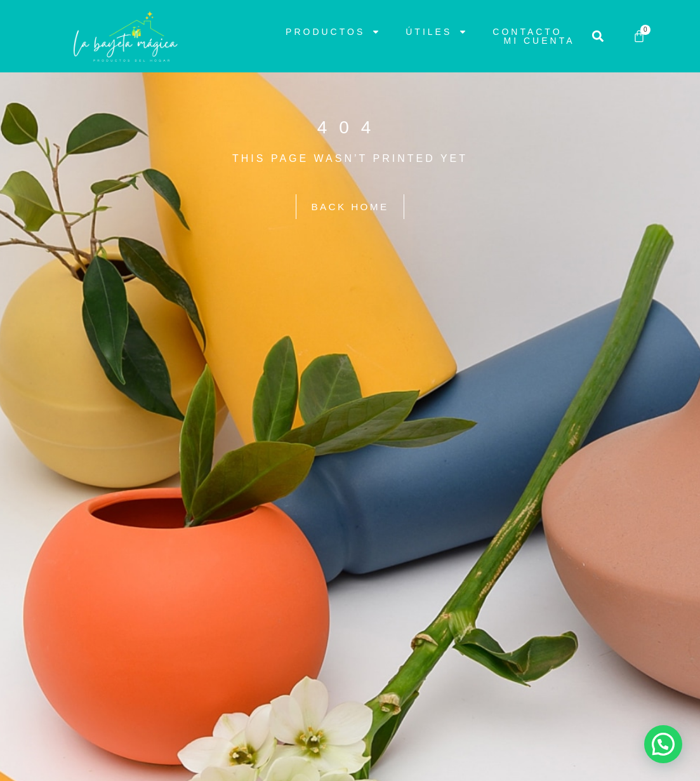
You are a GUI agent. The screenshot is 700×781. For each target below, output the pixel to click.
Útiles (436, 32)
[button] (598, 37)
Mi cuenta (539, 41)
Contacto (527, 32)
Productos (333, 32)
